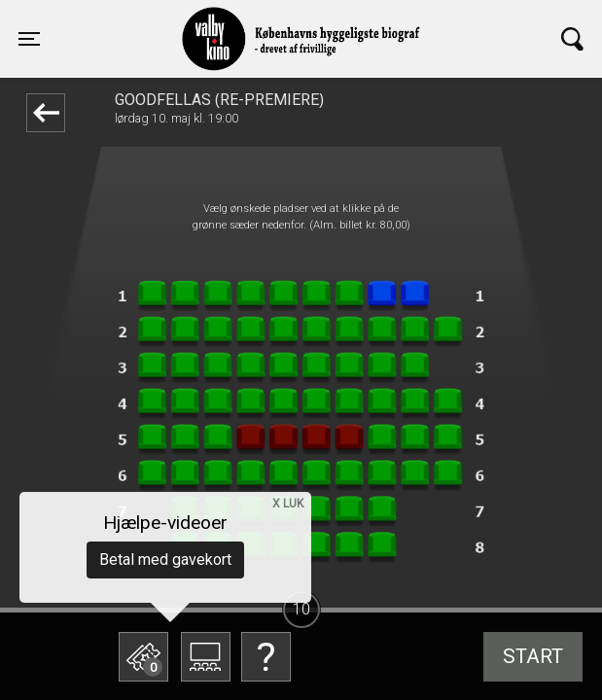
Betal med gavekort (165, 560)
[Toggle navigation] (29, 39)
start (533, 656)
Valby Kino (170, 21)
